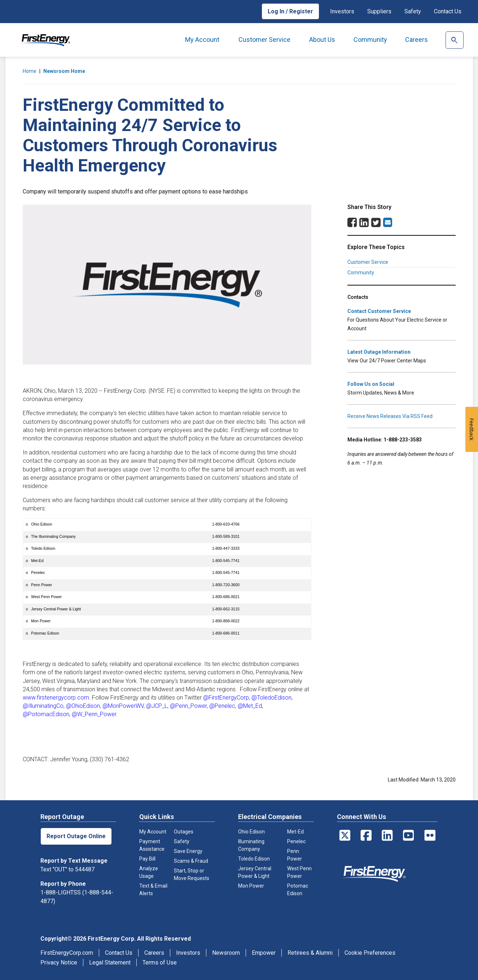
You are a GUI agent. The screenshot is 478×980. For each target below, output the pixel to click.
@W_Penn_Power (94, 714)
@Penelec (222, 706)
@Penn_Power (188, 706)
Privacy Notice (59, 962)
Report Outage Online (76, 836)
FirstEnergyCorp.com (67, 953)
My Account (202, 40)
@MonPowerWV (123, 706)
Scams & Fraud (191, 861)
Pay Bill (147, 859)
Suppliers (379, 11)
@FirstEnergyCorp (226, 698)
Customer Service (264, 40)
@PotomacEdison (46, 714)
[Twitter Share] (376, 224)
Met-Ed (295, 832)
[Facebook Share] (352, 224)
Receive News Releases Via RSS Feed (390, 416)
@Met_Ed (250, 706)
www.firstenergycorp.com (56, 698)
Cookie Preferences (370, 953)
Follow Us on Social (371, 384)
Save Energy (188, 851)
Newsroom (226, 953)
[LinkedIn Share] (364, 224)
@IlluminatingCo (43, 706)
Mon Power (251, 886)
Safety (413, 11)
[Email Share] (388, 222)
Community (370, 40)
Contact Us (448, 11)
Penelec (296, 841)
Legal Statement (110, 962)
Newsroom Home (64, 71)
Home (30, 71)
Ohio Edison (251, 832)
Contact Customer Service (379, 311)
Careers (416, 40)
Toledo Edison (254, 859)
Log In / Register (290, 11)
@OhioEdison (83, 706)
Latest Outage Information (379, 352)
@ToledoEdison (271, 698)
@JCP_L (157, 706)
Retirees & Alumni (310, 953)
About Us (322, 40)
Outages (184, 832)
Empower (264, 953)
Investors (342, 11)
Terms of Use (160, 962)
